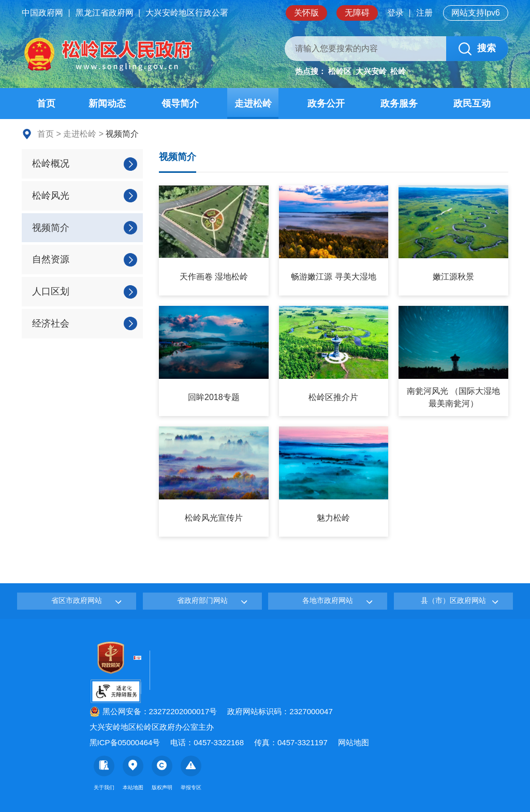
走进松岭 (80, 134)
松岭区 (340, 71)
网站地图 (354, 742)
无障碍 (357, 13)
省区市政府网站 (77, 600)
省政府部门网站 (202, 600)
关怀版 (306, 13)
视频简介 (178, 157)
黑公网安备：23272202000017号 (153, 711)
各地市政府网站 (328, 600)
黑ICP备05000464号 (125, 742)
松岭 (398, 71)
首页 (46, 134)
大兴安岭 (371, 71)
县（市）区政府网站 (453, 600)
